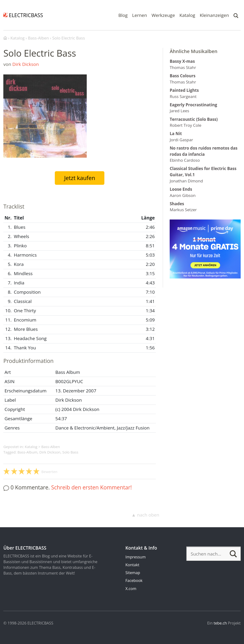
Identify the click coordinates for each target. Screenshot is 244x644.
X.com (131, 589)
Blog (123, 15)
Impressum (135, 557)
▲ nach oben (145, 515)
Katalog (187, 15)
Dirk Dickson (26, 64)
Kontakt (132, 565)
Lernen (140, 15)
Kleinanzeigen (214, 15)
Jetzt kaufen (80, 178)
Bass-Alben (51, 447)
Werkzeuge (163, 15)
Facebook (134, 581)
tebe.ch (220, 623)
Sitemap (133, 573)
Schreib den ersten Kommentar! (91, 487)
